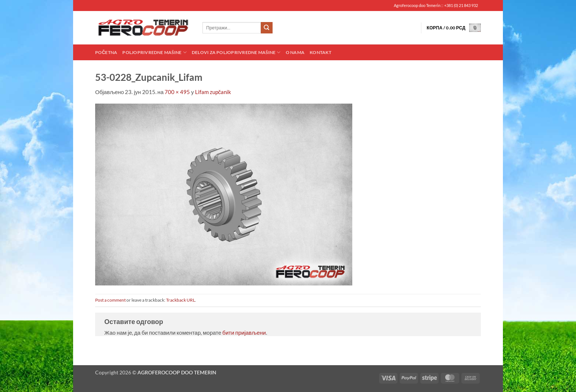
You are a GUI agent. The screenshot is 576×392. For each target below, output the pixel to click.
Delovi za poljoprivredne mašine (236, 52)
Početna (106, 52)
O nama (295, 52)
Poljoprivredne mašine (154, 52)
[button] (454, 28)
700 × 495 (177, 92)
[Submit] (267, 28)
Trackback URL (181, 300)
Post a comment (110, 300)
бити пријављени (244, 332)
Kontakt (321, 52)
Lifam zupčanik (213, 92)
